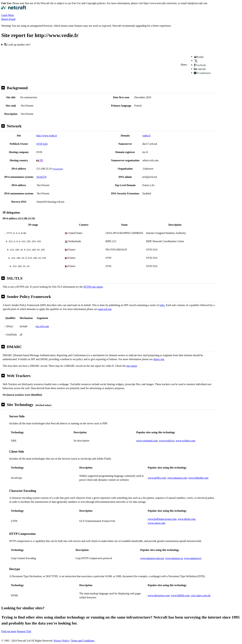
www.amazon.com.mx (152, 558)
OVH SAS (42, 144)
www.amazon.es (193, 558)
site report (132, 366)
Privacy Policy (61, 641)
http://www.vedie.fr (47, 136)
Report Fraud (8, 19)
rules (162, 305)
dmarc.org (159, 359)
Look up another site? (17, 45)
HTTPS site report (93, 287)
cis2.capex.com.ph (201, 595)
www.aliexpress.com (159, 595)
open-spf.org (105, 309)
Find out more (9, 631)
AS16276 (41, 177)
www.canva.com (156, 523)
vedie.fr (146, 136)
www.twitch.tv (167, 441)
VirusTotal (57, 169)
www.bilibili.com (180, 595)
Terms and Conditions (83, 641)
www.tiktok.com (187, 519)
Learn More (8, 15)
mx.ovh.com (42, 326)
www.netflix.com (157, 478)
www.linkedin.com (198, 478)
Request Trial (24, 631)
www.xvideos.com (185, 441)
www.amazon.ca (174, 558)
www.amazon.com (177, 478)
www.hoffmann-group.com (162, 519)
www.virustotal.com (147, 441)
